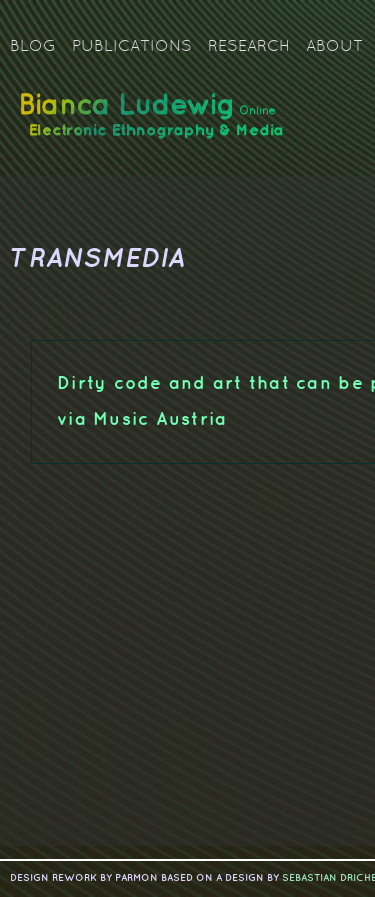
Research (249, 47)
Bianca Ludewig (155, 123)
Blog (33, 47)
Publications (132, 47)
